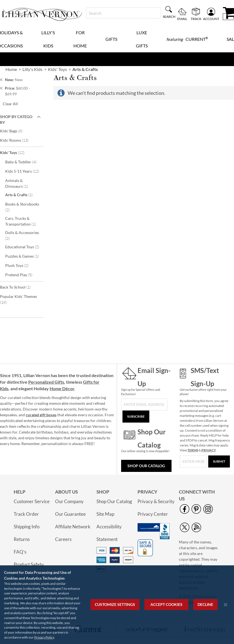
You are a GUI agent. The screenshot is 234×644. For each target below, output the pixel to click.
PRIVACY (209, 450)
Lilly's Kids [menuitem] (48, 39)
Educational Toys (24, 247)
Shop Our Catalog (146, 466)
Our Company (69, 501)
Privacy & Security (156, 501)
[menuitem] (187, 39)
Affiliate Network (73, 527)
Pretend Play (22, 275)
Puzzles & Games (24, 256)
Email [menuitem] (182, 19)
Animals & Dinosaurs (19, 183)
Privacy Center (153, 514)
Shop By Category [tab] (16, 119)
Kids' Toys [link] (57, 69)
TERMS (193, 450)
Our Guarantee (70, 514)
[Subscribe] (136, 417)
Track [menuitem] (196, 19)
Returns (22, 539)
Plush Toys (21, 265)
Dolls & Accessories (22, 235)
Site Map (105, 514)
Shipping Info (27, 527)
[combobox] (123, 13)
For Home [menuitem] (80, 39)
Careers (63, 539)
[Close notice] (226, 605)
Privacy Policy (44, 637)
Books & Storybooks (22, 207)
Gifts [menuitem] (111, 39)
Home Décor (62, 388)
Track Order (26, 514)
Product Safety (29, 564)
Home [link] (11, 69)
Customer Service (32, 501)
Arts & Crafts (22, 195)
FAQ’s (20, 552)
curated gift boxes (41, 415)
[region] (117, 605)
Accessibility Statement (109, 533)
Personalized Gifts (46, 382)
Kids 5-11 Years (24, 171)
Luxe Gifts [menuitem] (142, 39)
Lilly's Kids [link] (32, 69)
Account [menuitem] (211, 19)
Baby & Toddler (24, 162)
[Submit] (219, 461)
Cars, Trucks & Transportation (23, 221)
